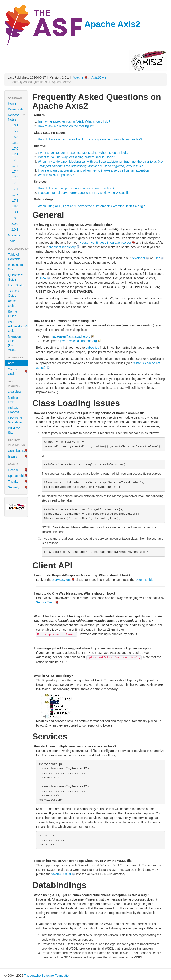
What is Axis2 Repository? (56, 175)
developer (138, 258)
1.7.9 (15, 200)
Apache (78, 77)
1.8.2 (15, 218)
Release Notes (17, 117)
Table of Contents (14, 257)
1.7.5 (15, 177)
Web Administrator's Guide (18, 326)
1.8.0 (15, 206)
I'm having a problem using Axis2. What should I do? (74, 121)
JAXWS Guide (13, 293)
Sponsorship (17, 476)
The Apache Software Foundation (47, 976)
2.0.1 (15, 229)
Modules (14, 235)
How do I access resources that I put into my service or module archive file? (90, 139)
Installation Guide (15, 267)
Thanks (13, 482)
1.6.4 (15, 143)
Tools (12, 241)
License (13, 470)
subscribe (92, 348)
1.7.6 (15, 183)
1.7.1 (15, 154)
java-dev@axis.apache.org (78, 341)
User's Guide (144, 580)
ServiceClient (61, 580)
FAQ (11, 363)
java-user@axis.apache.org (71, 336)
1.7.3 (15, 166)
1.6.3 (15, 137)
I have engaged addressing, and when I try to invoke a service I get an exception (93, 170)
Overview (14, 392)
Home (12, 103)
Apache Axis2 (72, 24)
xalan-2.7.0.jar (61, 874)
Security (14, 487)
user (157, 258)
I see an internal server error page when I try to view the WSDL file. (84, 193)
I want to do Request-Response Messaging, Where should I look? (83, 153)
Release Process (14, 410)
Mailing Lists (13, 400)
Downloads (16, 109)
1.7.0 (15, 148)
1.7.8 (15, 195)
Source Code (13, 371)
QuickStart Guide (15, 277)
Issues (12, 456)
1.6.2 (15, 131)
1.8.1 (15, 212)
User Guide (16, 285)
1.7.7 (15, 189)
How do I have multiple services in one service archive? (76, 188)
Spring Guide (12, 314)
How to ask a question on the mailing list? (67, 126)
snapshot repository (62, 247)
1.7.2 (15, 160)
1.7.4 (15, 172)
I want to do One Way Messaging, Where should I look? (76, 157)
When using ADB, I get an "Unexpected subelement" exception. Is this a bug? (91, 206)
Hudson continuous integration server (105, 243)
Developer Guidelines (15, 420)
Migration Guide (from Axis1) (14, 343)
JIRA (43, 278)
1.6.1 (15, 125)
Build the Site (14, 430)
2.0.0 (15, 224)
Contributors (16, 451)
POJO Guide (12, 304)
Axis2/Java (99, 77)
